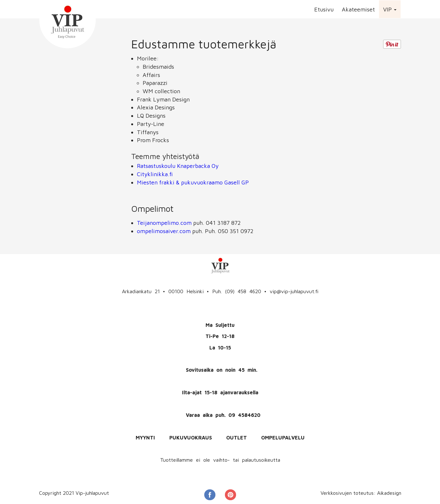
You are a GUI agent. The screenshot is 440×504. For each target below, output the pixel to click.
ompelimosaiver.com (164, 231)
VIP (390, 9)
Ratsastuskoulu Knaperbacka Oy (178, 166)
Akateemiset (358, 9)
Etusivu (324, 9)
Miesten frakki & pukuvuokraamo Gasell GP (193, 182)
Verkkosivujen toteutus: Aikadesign (361, 493)
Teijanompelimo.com (164, 223)
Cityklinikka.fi (155, 174)
